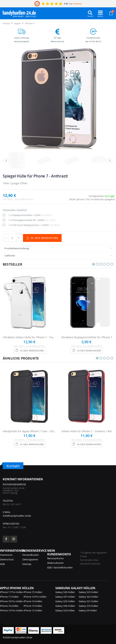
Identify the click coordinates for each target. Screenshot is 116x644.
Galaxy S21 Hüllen (88, 601)
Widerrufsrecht (55, 563)
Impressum (6, 555)
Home (6, 23)
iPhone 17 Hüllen (9, 597)
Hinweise (78, 4)
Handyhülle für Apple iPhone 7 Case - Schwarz (30, 431)
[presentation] (58, 248)
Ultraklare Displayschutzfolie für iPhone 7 (87, 337)
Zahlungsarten (30, 559)
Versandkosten (31, 555)
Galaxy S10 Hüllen (88, 606)
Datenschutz (7, 559)
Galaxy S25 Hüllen (65, 601)
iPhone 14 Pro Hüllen (35, 597)
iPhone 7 (30, 23)
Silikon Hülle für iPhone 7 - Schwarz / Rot (86, 431)
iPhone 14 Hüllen (33, 601)
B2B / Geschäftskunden (60, 567)
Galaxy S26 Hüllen (65, 592)
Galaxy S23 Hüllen (88, 592)
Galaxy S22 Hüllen (88, 597)
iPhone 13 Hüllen (33, 606)
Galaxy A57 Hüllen (65, 597)
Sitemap (27, 564)
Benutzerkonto (56, 558)
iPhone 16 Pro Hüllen (11, 601)
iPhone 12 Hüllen (33, 610)
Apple (17, 23)
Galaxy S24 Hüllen (65, 610)
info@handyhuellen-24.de (17, 516)
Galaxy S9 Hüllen (88, 610)
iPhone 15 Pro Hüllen (11, 610)
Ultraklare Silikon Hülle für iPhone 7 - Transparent (30, 337)
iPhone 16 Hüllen (9, 606)
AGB (2, 564)
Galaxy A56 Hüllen (65, 606)
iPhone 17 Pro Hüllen (11, 592)
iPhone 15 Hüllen (33, 592)
